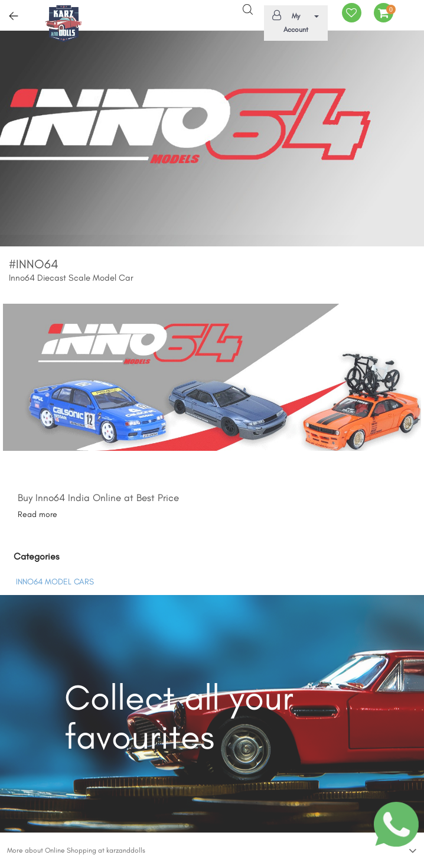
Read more (37, 514)
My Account (294, 22)
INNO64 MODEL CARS (55, 582)
